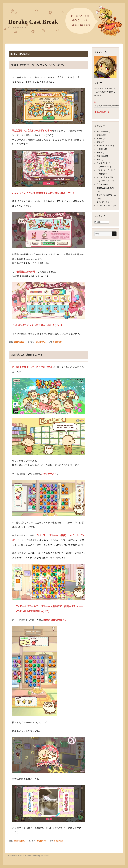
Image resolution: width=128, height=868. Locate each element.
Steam (100, 138)
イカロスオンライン (105, 205)
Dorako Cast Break (33, 22)
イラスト (100, 149)
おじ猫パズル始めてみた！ (27, 355)
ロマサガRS (101, 167)
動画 (98, 153)
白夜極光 (100, 174)
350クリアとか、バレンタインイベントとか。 (38, 65)
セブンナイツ (102, 202)
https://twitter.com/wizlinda (107, 106)
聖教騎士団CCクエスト (106, 188)
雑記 (98, 142)
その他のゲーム (103, 146)
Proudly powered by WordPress (37, 855)
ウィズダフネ (102, 163)
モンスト (100, 131)
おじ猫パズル (41, 342)
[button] (49, 106)
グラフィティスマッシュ (106, 195)
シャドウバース (103, 181)
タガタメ (100, 184)
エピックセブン (103, 177)
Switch (100, 135)
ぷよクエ (100, 156)
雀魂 (98, 160)
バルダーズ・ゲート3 (105, 170)
